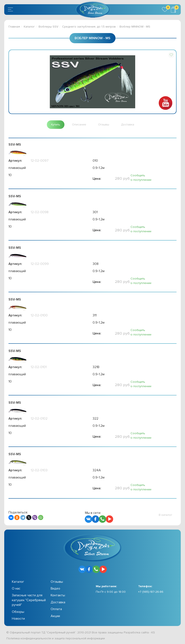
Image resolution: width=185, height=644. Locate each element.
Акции (55, 616)
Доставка (58, 602)
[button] (171, 55)
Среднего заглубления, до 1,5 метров (89, 27)
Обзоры (18, 612)
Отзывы (57, 582)
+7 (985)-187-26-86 (151, 592)
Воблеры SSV (48, 27)
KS (153, 632)
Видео (55, 588)
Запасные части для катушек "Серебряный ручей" (29, 600)
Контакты (58, 595)
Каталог (29, 27)
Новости (18, 619)
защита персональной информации (80, 638)
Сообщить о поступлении (141, 178)
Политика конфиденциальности (29, 638)
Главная (14, 27)
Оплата (56, 609)
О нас (16, 588)
